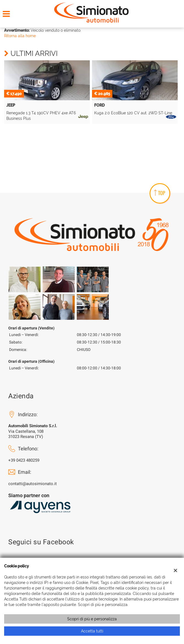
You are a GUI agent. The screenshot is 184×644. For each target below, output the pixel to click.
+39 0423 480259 (24, 460)
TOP (160, 193)
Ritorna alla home (20, 36)
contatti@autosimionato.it (33, 484)
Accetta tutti (92, 631)
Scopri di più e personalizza (92, 619)
